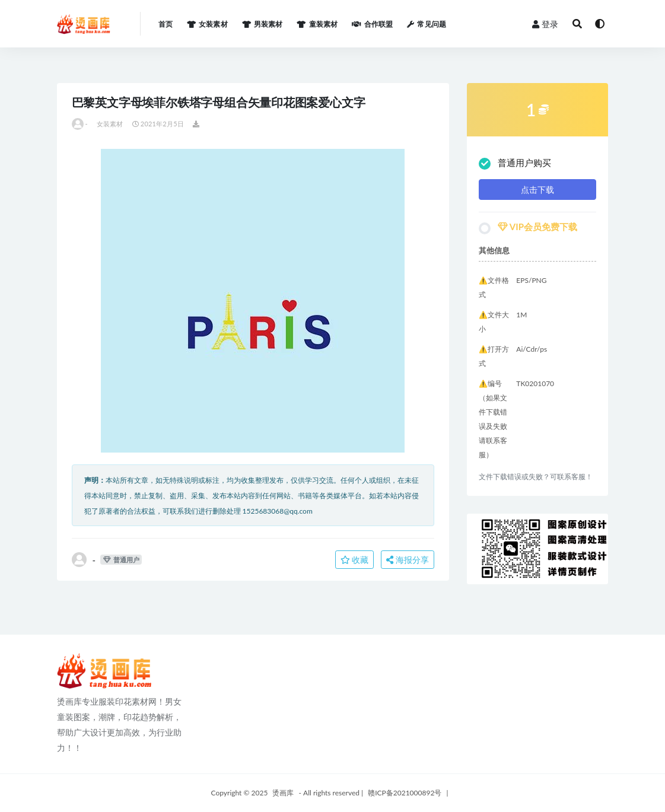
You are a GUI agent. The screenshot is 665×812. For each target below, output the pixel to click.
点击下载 (537, 190)
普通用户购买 (515, 163)
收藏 (355, 560)
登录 (545, 24)
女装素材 (110, 124)
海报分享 (408, 560)
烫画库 (283, 793)
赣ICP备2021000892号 (405, 793)
